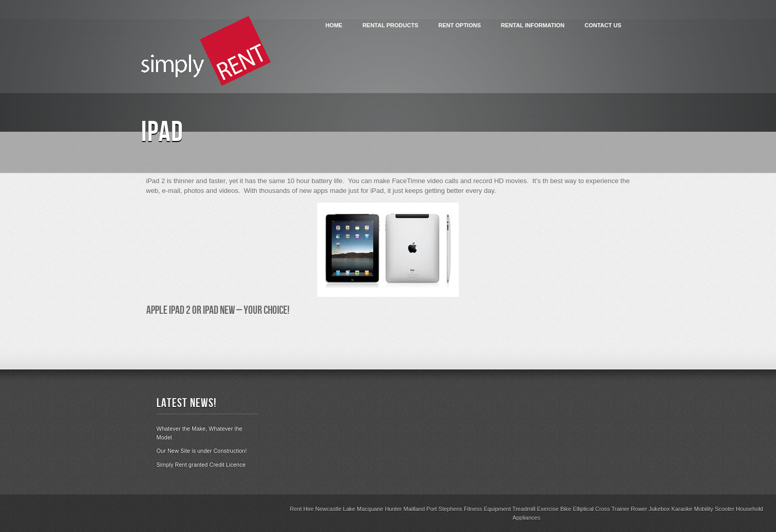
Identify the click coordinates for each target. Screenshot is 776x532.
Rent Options (460, 25)
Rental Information (533, 25)
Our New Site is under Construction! (202, 451)
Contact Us (603, 25)
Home (334, 25)
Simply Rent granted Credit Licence (201, 465)
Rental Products (390, 25)
